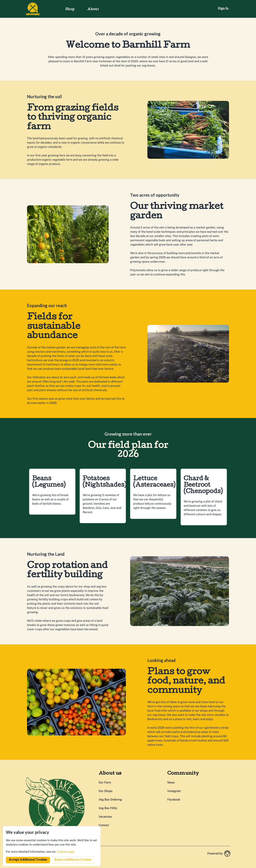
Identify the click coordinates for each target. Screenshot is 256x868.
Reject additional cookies (73, 860)
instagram (174, 791)
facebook (174, 800)
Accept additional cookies (28, 860)
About (93, 10)
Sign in (223, 9)
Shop (70, 10)
